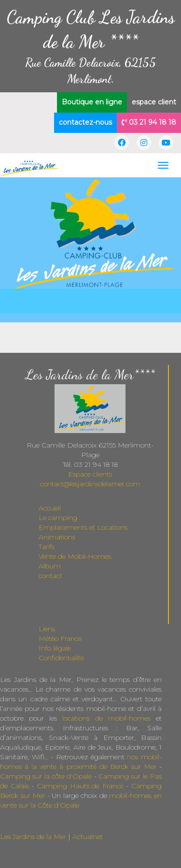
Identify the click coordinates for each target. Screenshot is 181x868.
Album (50, 566)
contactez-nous (85, 122)
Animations (57, 537)
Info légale (55, 648)
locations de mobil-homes (106, 718)
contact (50, 576)
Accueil (50, 508)
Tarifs (47, 547)
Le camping (58, 518)
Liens (47, 629)
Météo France (60, 638)
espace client (154, 102)
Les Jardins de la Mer (33, 837)
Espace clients (90, 474)
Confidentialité (61, 658)
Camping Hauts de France (80, 786)
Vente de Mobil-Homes (75, 556)
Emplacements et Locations (83, 527)
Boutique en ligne (92, 102)
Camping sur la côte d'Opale (46, 776)
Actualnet (88, 837)
